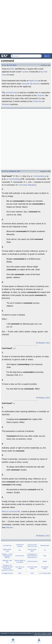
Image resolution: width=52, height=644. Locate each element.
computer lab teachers (31, 84)
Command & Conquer (20, 545)
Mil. (19, 512)
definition (5, 171)
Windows (6, 104)
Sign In (47, 56)
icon (36, 81)
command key (11, 93)
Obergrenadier (45, 545)
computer (41, 95)
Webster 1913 (16, 171)
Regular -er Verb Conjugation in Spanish (7, 556)
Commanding (14, 179)
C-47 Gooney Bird (45, 573)
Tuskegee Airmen (7, 573)
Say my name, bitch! (32, 550)
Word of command (9, 512)
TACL (32, 573)
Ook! (45, 556)
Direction (9, 527)
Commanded (38, 176)
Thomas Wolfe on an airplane (20, 561)
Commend (23, 185)
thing (4, 65)
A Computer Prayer (45, 568)
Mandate (32, 185)
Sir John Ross (20, 556)
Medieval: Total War (7, 561)
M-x (20, 550)
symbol (25, 72)
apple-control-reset (7, 550)
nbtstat (45, 561)
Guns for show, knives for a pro (32, 545)
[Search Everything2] (26, 56)
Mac (13, 69)
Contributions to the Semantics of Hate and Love (32, 556)
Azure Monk (12, 65)
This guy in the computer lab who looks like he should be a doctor (7, 568)
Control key (37, 101)
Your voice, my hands (20, 568)
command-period (32, 561)
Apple (31, 81)
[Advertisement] (26, 27)
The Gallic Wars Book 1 (32, 568)
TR (45, 550)
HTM (20, 573)
